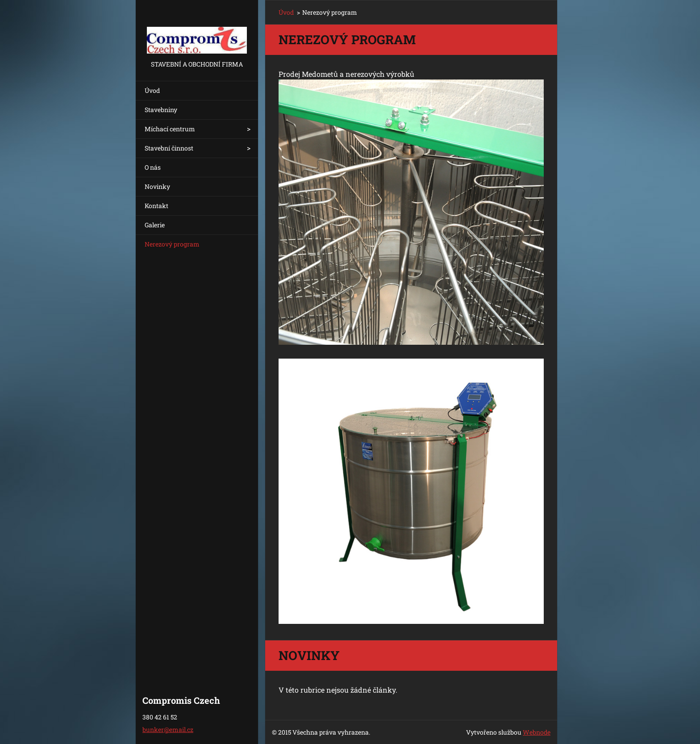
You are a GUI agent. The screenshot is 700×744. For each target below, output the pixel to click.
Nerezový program (172, 244)
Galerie (155, 225)
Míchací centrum (170, 129)
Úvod (152, 90)
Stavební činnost (169, 148)
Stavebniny (161, 110)
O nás (153, 167)
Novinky (157, 186)
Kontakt (156, 206)
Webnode (537, 732)
